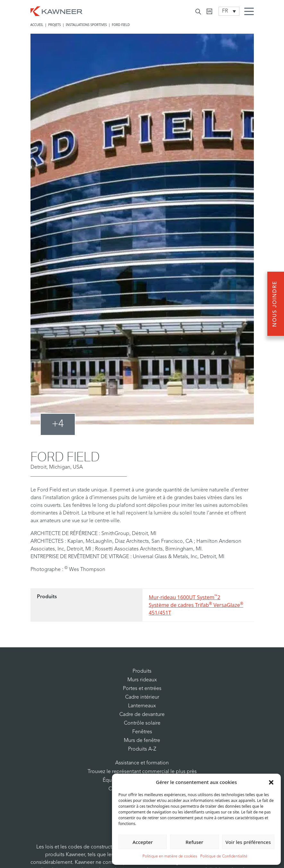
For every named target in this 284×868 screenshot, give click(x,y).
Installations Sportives (86, 25)
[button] (271, 782)
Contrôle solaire (142, 723)
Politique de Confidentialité (224, 856)
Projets (54, 25)
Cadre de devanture (142, 715)
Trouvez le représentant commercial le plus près (142, 772)
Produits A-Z (142, 749)
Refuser (194, 842)
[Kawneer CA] (209, 11)
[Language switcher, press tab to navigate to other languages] (229, 11)
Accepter (143, 842)
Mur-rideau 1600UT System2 (185, 597)
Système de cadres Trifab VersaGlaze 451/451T (196, 609)
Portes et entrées (142, 689)
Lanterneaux (142, 706)
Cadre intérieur (142, 697)
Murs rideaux (142, 680)
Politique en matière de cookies (170, 856)
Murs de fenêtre (142, 741)
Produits (142, 671)
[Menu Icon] (251, 12)
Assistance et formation (142, 763)
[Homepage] (56, 11)
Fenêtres (142, 732)
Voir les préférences (248, 842)
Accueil (37, 25)
